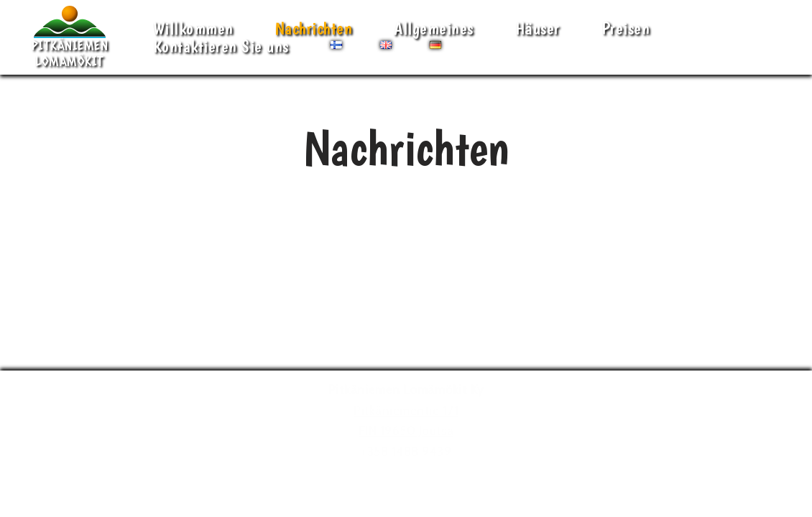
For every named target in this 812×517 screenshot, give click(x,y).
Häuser (538, 28)
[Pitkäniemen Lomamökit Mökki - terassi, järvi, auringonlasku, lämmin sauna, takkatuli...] (70, 37)
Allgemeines (434, 28)
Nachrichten (314, 28)
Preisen (626, 28)
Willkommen (193, 28)
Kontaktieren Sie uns (221, 46)
